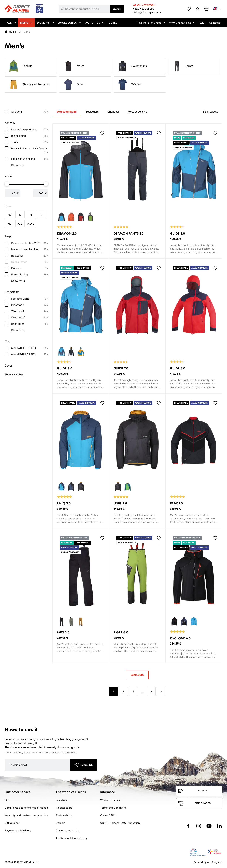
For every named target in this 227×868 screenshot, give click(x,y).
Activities (95, 23)
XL (9, 224)
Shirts (73, 84)
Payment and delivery (18, 830)
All (11, 23)
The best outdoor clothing (71, 838)
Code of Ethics (109, 815)
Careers (60, 823)
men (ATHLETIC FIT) (30, 348)
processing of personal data (60, 753)
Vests (73, 66)
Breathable (30, 305)
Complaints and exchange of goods (26, 808)
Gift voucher (12, 823)
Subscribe (86, 765)
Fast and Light (30, 299)
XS (9, 215)
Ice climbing (30, 136)
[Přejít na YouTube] (209, 826)
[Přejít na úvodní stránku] (24, 9)
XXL (20, 224)
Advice (203, 791)
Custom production (67, 830)
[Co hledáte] (88, 9)
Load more (137, 675)
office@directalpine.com (147, 12)
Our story (61, 800)
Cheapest (113, 112)
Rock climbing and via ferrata (30, 151)
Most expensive (137, 112)
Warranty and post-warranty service (26, 815)
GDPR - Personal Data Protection (120, 823)
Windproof (30, 311)
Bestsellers (92, 112)
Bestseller (30, 256)
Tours (30, 142)
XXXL (31, 224)
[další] (161, 691)
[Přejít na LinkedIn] (219, 826)
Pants (182, 66)
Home (12, 32)
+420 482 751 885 (143, 9)
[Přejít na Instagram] (199, 826)
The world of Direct (151, 23)
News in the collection (30, 249)
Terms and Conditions (113, 808)
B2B (202, 23)
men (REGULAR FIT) (30, 354)
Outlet (114, 23)
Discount (30, 268)
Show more (18, 165)
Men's (26, 23)
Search (117, 9)
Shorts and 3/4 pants (29, 84)
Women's (45, 23)
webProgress (215, 862)
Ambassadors (64, 808)
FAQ (7, 800)
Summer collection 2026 (30, 243)
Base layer (30, 324)
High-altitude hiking (30, 159)
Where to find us (110, 800)
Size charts (203, 803)
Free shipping (30, 274)
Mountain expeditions (30, 130)
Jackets (20, 66)
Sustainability (64, 815)
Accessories (70, 23)
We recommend (67, 112)
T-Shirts (129, 84)
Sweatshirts (132, 66)
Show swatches (14, 374)
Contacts (215, 23)
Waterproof (30, 318)
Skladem (30, 112)
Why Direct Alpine (182, 23)
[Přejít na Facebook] (188, 826)
